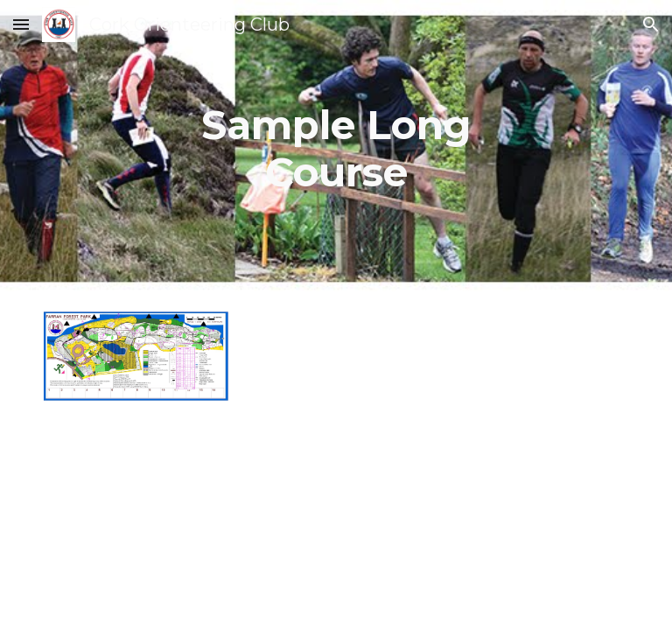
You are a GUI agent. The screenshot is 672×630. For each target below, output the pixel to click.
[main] (336, 149)
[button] (21, 24)
